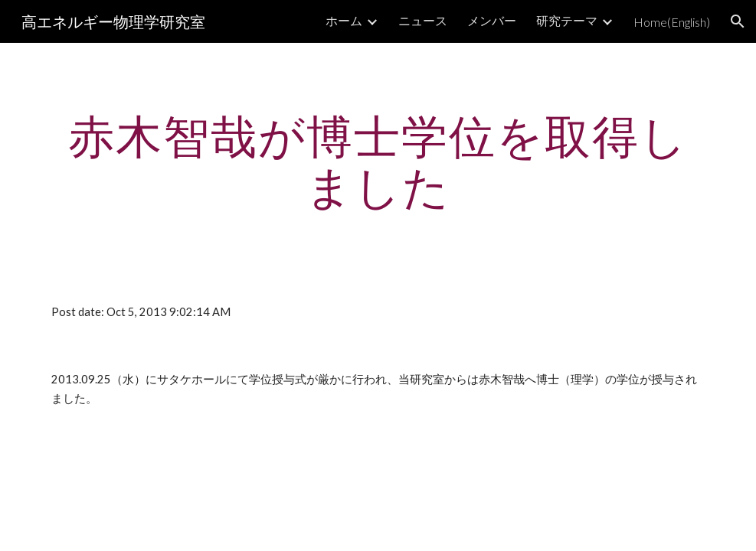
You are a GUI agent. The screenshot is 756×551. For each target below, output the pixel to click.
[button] (738, 21)
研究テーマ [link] (567, 20)
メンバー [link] (492, 20)
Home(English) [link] (672, 22)
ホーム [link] (344, 20)
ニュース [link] (423, 20)
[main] (378, 161)
